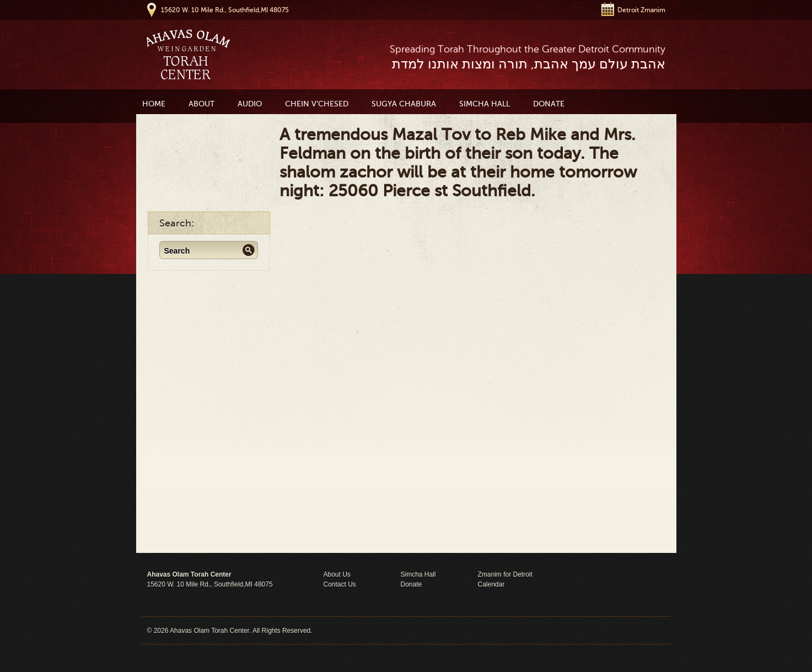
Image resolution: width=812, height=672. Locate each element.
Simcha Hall (485, 104)
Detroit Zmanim (641, 10)
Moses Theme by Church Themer (635, 630)
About (201, 104)
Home (154, 104)
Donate (549, 104)
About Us (337, 574)
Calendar (491, 584)
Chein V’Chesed (317, 104)
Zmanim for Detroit (505, 574)
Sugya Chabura (404, 104)
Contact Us (340, 584)
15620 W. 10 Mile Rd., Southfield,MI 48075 (225, 10)
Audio (250, 104)
